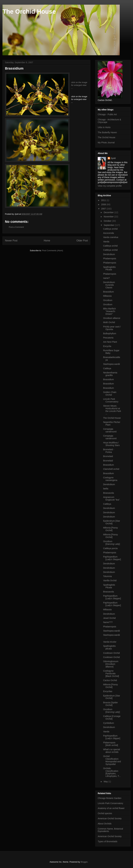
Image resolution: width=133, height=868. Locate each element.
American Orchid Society (110, 818)
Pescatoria (108, 338)
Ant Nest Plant (110, 342)
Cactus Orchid (110, 680)
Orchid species (105, 813)
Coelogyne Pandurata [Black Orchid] (111, 673)
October (108, 221)
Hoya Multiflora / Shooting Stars (111, 444)
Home (47, 241)
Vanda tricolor (110, 642)
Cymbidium (109, 723)
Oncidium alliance (112, 318)
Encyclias (108, 691)
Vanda (106, 242)
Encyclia (107, 346)
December (109, 212)
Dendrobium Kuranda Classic (109, 285)
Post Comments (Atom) (53, 250)
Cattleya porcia (110, 548)
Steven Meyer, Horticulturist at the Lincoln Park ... (112, 410)
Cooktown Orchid (111, 653)
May (106, 782)
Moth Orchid (109, 322)
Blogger (84, 862)
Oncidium (108, 300)
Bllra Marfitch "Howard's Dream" (109, 311)
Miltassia (107, 296)
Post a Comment (16, 227)
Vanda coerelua (111, 237)
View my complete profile (110, 186)
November (109, 217)
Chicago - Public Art (107, 114)
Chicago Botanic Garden (110, 798)
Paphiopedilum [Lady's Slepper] (112, 558)
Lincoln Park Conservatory (111, 400)
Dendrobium (109, 254)
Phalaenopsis (110, 258)
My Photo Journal (106, 143)
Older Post (82, 241)
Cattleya (107, 368)
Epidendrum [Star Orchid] (112, 522)
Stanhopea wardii (112, 364)
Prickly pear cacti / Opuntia (112, 328)
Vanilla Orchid (110, 580)
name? (106, 278)
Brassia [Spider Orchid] (110, 704)
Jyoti (113, 158)
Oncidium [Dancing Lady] (112, 543)
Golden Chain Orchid (110, 393)
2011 (104, 200)
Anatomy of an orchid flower (111, 808)
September (109, 225)
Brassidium (108, 292)
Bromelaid (108, 456)
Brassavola (108, 493)
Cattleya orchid (110, 229)
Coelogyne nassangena (110, 479)
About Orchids (105, 824)
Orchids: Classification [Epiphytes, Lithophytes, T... (112, 772)
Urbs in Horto (104, 127)
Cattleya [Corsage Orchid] (112, 717)
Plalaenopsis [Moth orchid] (111, 744)
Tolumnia (107, 576)
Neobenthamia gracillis (110, 374)
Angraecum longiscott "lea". (112, 498)
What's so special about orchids (112, 751)
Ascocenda (108, 233)
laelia (106, 489)
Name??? (108, 622)
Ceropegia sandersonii (110, 430)
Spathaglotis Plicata (109, 586)
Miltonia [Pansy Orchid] (110, 529)
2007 (104, 209)
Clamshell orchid (111, 469)
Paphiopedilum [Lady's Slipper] (112, 737)
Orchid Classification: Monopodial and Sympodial (112, 760)
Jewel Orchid (109, 618)
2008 (104, 204)
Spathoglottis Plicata (109, 268)
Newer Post (11, 241)
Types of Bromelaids (108, 841)
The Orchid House (29, 11)
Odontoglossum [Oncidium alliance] (111, 664)
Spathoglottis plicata (109, 647)
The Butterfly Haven (107, 132)
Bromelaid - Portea (109, 451)
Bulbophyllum (110, 333)
